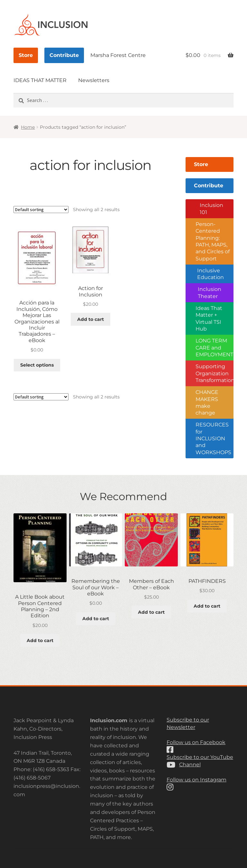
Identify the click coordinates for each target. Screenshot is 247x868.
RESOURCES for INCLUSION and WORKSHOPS (213, 438)
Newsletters (94, 80)
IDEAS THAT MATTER (40, 80)
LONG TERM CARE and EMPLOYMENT (214, 348)
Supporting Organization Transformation (215, 373)
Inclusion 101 (211, 209)
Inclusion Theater (210, 293)
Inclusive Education (210, 274)
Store (26, 55)
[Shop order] (41, 210)
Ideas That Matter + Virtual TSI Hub (209, 318)
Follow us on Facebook (196, 742)
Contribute (64, 55)
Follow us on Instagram (197, 780)
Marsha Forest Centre (118, 55)
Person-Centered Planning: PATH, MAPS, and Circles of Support (213, 241)
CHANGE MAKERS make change (207, 402)
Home (28, 127)
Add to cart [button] (91, 319)
